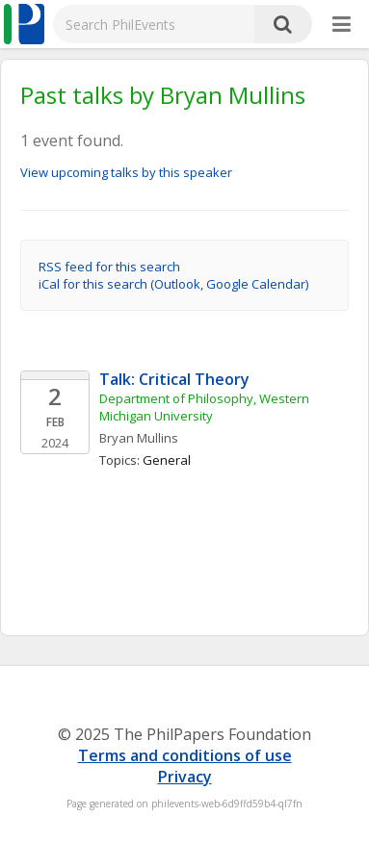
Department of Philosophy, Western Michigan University (206, 407)
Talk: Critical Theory (174, 379)
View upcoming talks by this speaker (126, 172)
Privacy (185, 777)
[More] (342, 25)
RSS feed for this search (109, 267)
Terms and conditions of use (185, 755)
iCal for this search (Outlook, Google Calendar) (173, 284)
